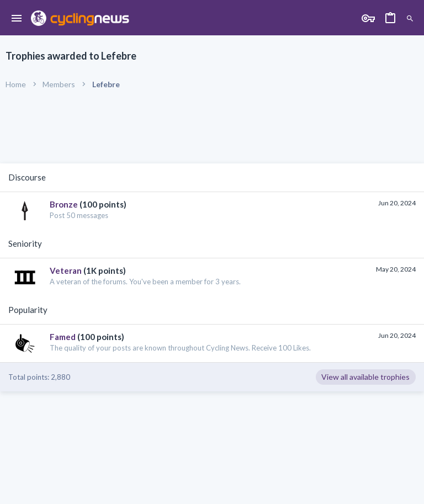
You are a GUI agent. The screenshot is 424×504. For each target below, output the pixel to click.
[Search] (410, 19)
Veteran (66, 270)
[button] (17, 19)
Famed (63, 337)
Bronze (64, 204)
